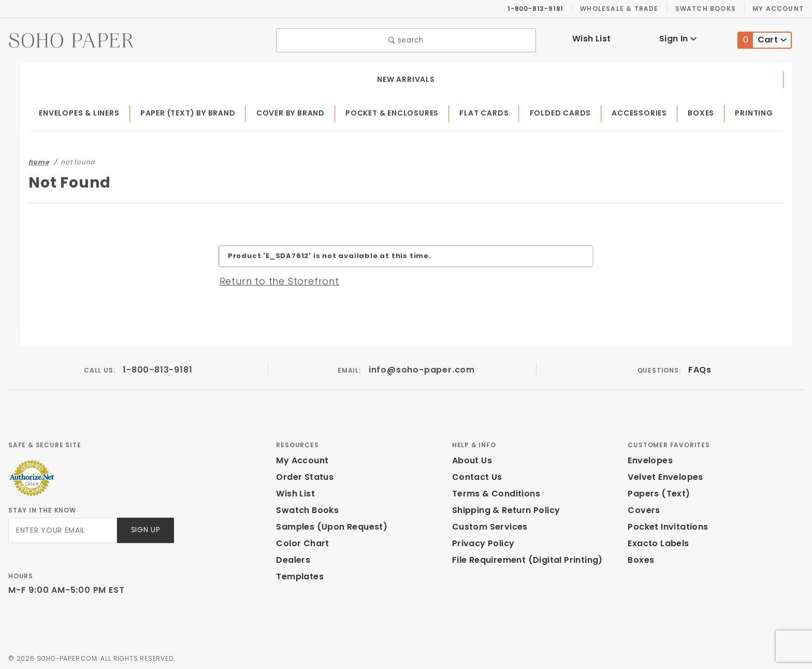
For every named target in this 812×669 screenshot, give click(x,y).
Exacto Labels (657, 541)
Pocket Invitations (665, 524)
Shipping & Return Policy (504, 508)
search (406, 39)
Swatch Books (710, 8)
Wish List (592, 38)
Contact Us (475, 474)
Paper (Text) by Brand (193, 111)
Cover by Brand (296, 111)
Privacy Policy (482, 541)
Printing (755, 111)
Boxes (705, 111)
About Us (471, 458)
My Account (780, 8)
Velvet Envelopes (663, 474)
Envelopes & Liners (82, 111)
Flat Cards (491, 111)
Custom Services (487, 524)
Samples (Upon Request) (327, 524)
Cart (763, 39)
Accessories (644, 111)
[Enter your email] (62, 528)
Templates (297, 574)
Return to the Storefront (273, 278)
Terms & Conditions (493, 491)
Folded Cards (566, 111)
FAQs (699, 367)
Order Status (302, 474)
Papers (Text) (655, 491)
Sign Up (145, 528)
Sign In (678, 38)
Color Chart (300, 541)
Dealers (292, 557)
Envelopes (649, 458)
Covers (642, 508)
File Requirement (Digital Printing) (523, 557)
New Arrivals (406, 77)
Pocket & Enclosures (400, 111)
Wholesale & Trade (625, 8)
